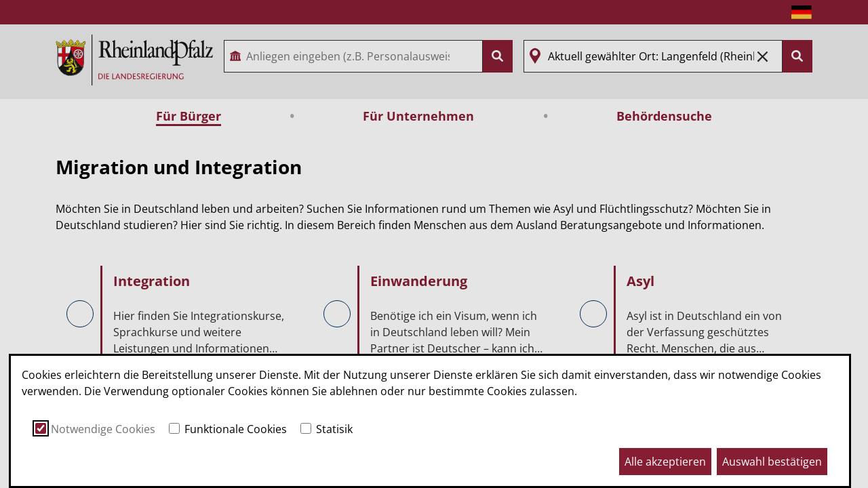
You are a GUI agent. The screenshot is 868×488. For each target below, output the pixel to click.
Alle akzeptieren (665, 462)
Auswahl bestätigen (772, 462)
